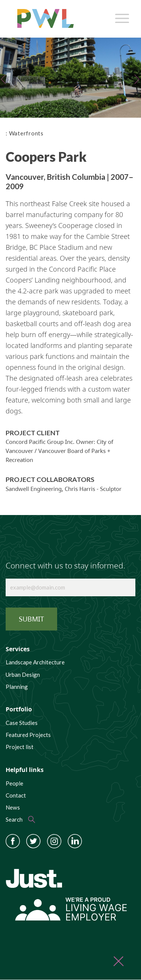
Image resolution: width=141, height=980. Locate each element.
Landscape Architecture (35, 662)
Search (14, 819)
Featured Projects (28, 735)
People (14, 783)
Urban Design (23, 675)
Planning (17, 687)
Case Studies (22, 723)
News (13, 807)
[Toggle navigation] (121, 17)
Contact (16, 795)
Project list (20, 747)
